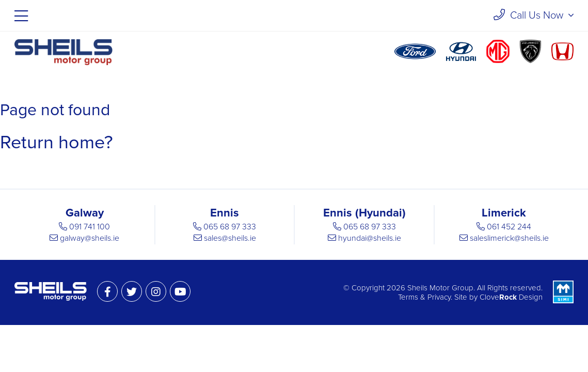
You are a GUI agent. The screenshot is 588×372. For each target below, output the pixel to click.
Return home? (57, 142)
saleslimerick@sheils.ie (509, 238)
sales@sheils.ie (230, 238)
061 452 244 (509, 227)
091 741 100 (90, 227)
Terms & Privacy (424, 297)
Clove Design (511, 297)
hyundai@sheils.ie (370, 238)
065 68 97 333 (230, 227)
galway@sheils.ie (90, 238)
